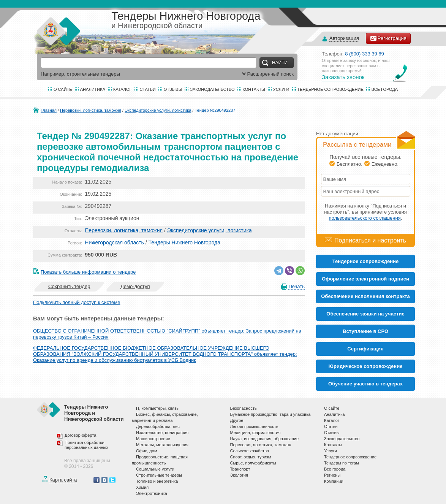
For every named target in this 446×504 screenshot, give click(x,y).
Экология (239, 475)
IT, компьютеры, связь (157, 408)
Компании (334, 481)
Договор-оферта (80, 435)
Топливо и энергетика (157, 481)
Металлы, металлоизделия (162, 445)
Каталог (123, 89)
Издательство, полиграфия (162, 433)
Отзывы (173, 89)
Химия (142, 487)
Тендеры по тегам (342, 463)
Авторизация (344, 39)
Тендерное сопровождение (331, 89)
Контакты (254, 89)
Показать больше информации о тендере (88, 272)
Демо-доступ (135, 286)
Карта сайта (63, 480)
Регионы (332, 475)
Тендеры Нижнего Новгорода (184, 242)
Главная (49, 110)
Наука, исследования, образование (265, 439)
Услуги (281, 89)
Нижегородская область (114, 242)
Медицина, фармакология (255, 433)
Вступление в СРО (365, 331)
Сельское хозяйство (250, 451)
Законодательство (212, 89)
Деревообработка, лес (158, 426)
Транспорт (240, 469)
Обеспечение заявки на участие (365, 314)
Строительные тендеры (159, 475)
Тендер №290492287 (215, 110)
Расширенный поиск (267, 74)
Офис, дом (146, 451)
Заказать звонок (343, 77)
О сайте (63, 89)
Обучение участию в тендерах (365, 384)
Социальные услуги (155, 469)
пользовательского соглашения (365, 218)
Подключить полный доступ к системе (77, 302)
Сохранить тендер (69, 286)
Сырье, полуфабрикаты (253, 463)
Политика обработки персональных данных (86, 445)
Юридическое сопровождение (366, 366)
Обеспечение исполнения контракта (365, 296)
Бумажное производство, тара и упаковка (270, 414)
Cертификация (365, 349)
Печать (297, 286)
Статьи (148, 89)
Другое (237, 420)
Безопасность (244, 408)
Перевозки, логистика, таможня (91, 110)
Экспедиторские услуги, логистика (158, 110)
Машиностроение (153, 439)
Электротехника (152, 493)
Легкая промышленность (254, 426)
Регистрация (388, 38)
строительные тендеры (93, 74)
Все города (385, 89)
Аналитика (93, 89)
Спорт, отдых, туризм (251, 457)
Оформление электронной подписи (365, 279)
